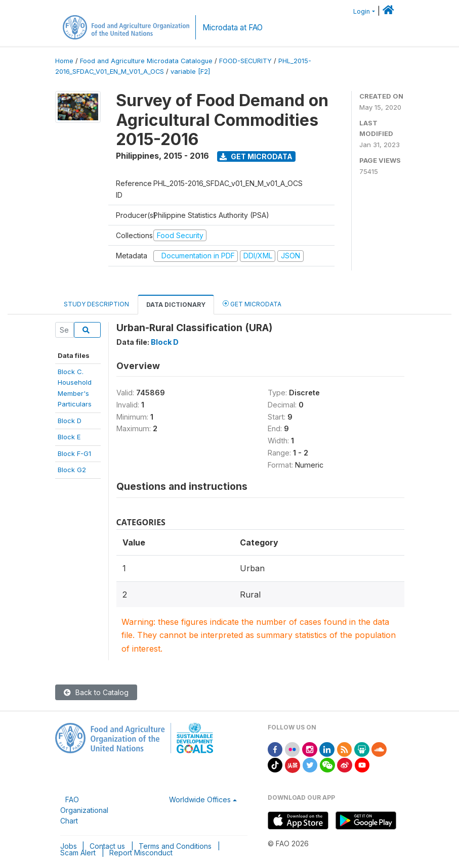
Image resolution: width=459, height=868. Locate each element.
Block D (70, 421)
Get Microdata (256, 156)
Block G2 (72, 470)
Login (362, 11)
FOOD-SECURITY (245, 61)
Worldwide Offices (200, 800)
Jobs (69, 846)
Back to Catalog (96, 692)
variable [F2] (190, 72)
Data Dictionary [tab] (176, 305)
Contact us (107, 846)
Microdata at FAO (233, 28)
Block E (69, 437)
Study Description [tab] (96, 304)
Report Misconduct (141, 853)
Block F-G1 (74, 453)
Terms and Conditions (175, 846)
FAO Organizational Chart (84, 810)
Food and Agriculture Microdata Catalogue (146, 61)
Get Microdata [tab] (252, 304)
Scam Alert (78, 853)
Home (64, 61)
